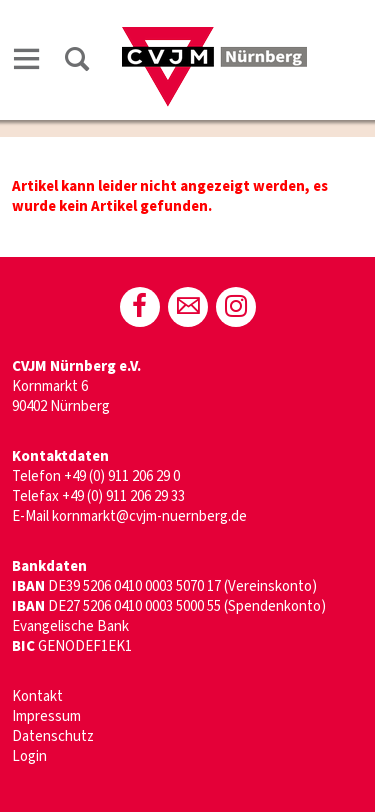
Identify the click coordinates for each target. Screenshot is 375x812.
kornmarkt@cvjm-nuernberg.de (149, 516)
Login (29, 756)
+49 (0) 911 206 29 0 (122, 476)
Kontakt (37, 696)
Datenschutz (53, 736)
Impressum (46, 716)
